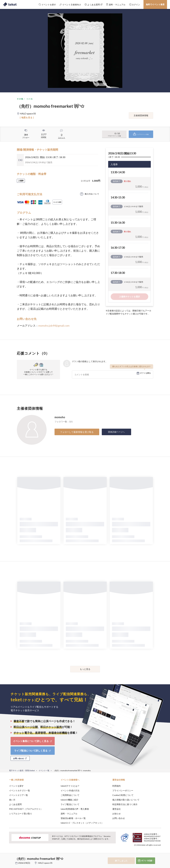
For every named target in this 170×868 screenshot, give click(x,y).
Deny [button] (144, 853)
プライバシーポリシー (123, 790)
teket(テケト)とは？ (70, 786)
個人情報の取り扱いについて (126, 800)
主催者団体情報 (141, 115)
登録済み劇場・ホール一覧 (73, 818)
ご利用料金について (70, 795)
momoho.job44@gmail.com (54, 326)
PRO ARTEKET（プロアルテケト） (26, 809)
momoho (60, 417)
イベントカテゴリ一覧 (20, 790)
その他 (20, 99)
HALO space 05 (45, 863)
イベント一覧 (44, 770)
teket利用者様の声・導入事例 (75, 809)
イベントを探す (16, 786)
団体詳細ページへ (116, 432)
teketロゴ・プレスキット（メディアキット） (82, 823)
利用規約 (117, 786)
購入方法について (92, 194)
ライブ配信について (70, 804)
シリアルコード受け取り (21, 814)
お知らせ (117, 814)
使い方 (12, 800)
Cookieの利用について (123, 795)
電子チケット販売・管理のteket (22, 770)
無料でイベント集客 (155, 4)
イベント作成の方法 (70, 790)
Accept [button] (159, 853)
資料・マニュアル (69, 814)
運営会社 (117, 809)
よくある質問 (15, 804)
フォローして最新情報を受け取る (77, 432)
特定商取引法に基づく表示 (125, 804)
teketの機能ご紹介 (70, 800)
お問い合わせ (119, 818)
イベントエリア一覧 (18, 795)
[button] (4, 857)
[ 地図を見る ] (27, 117)
